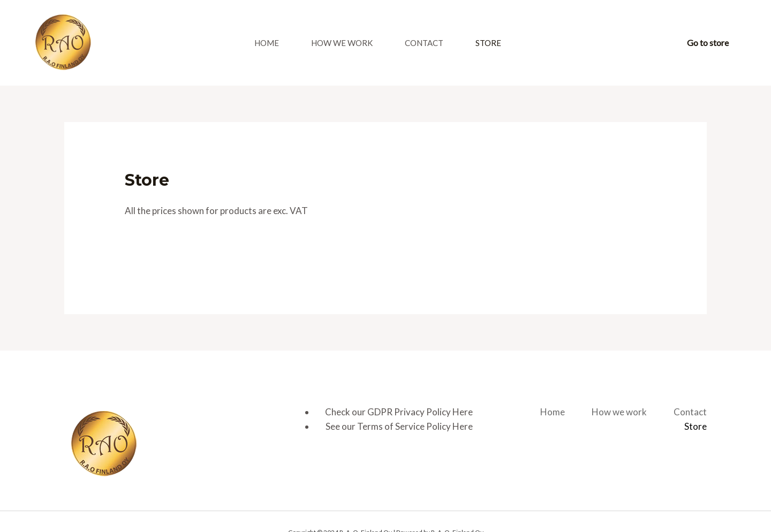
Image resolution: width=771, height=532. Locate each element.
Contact (424, 43)
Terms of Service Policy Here (415, 426)
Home (267, 43)
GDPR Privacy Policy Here (420, 412)
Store (488, 43)
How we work (342, 43)
